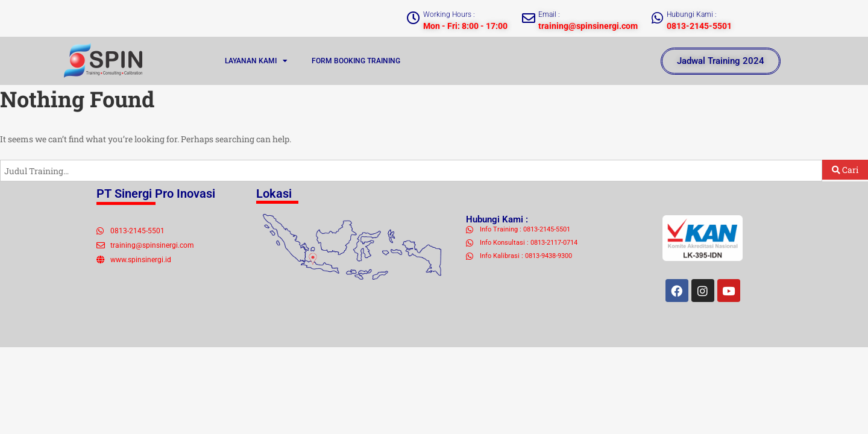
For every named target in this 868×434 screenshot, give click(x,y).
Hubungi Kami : (692, 14)
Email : (549, 14)
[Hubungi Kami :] (657, 18)
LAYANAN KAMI (256, 61)
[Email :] (529, 18)
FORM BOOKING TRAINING (356, 61)
